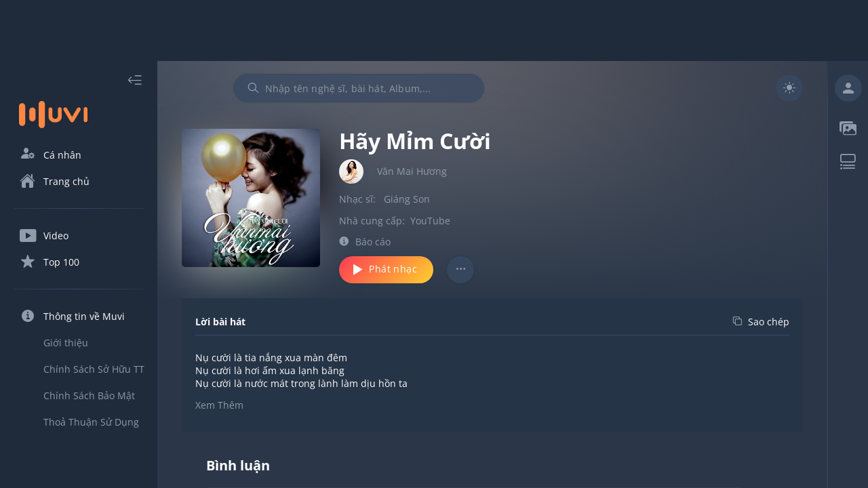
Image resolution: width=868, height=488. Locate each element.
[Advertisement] (434, 30)
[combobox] (359, 88)
